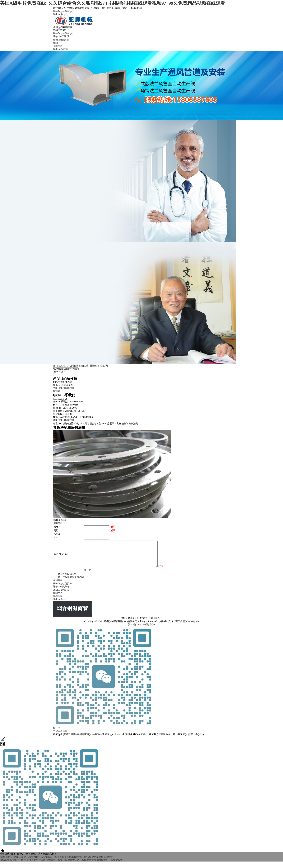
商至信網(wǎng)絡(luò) (187, 621)
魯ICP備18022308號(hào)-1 (141, 624)
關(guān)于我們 (61, 36)
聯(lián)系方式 (60, 14)
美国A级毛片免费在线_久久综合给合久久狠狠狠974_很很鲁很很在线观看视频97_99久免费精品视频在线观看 (113, 3)
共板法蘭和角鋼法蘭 (78, 366)
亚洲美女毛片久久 (36, 860)
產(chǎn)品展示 (61, 40)
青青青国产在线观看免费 (81, 860)
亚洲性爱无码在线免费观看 (108, 860)
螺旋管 (57, 391)
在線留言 (58, 46)
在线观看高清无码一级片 (13, 860)
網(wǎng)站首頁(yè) (63, 11)
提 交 (87, 570)
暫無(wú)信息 (69, 574)
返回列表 (58, 580)
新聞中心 (58, 43)
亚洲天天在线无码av (57, 860)
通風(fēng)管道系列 (100, 366)
